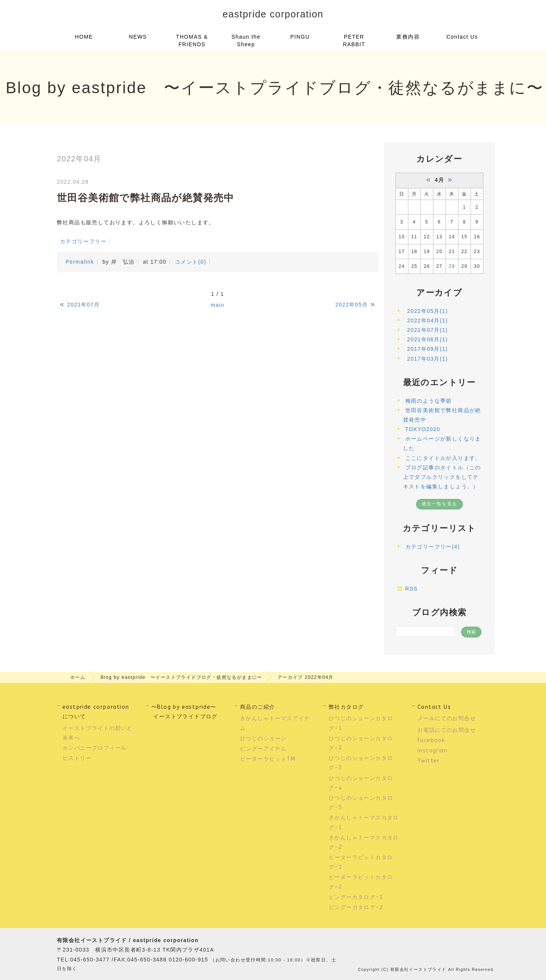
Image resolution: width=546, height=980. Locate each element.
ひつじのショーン (263, 739)
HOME (84, 37)
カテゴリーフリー (83, 241)
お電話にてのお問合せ (447, 730)
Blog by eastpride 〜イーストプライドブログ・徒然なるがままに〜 (181, 677)
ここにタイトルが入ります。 (443, 458)
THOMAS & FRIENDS (192, 41)
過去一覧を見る (439, 504)
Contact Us (462, 37)
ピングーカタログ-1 (356, 897)
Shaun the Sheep (246, 41)
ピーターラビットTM (268, 759)
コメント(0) (191, 262)
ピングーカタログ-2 (356, 907)
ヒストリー (77, 758)
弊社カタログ (346, 707)
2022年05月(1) (428, 311)
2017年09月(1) (428, 349)
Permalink (80, 262)
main (218, 305)
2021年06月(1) (428, 339)
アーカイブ (439, 293)
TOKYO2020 (423, 429)
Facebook (431, 740)
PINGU (300, 37)
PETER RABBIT (354, 41)
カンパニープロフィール (96, 748)
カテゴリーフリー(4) (433, 547)
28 (452, 266)
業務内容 (408, 37)
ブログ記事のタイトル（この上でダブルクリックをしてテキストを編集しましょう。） (442, 477)
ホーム (78, 677)
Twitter (429, 761)
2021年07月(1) (428, 330)
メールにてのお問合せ (447, 718)
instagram (433, 751)
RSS (412, 589)
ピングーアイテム (263, 749)
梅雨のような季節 (429, 401)
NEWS (138, 37)
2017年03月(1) (428, 359)
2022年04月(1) (428, 320)
